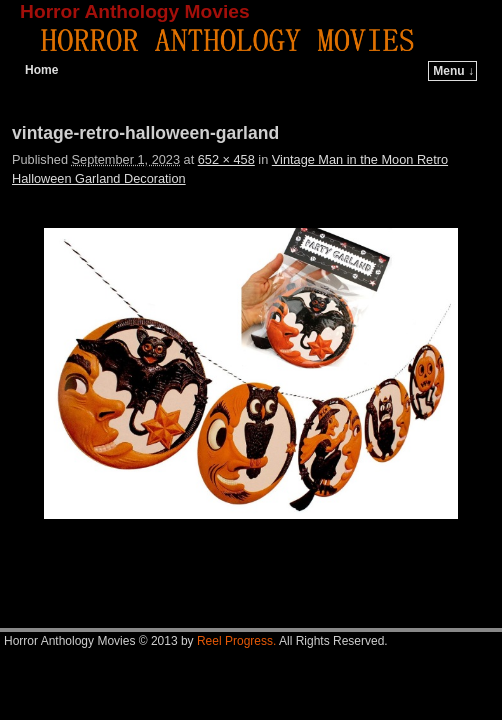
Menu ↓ (453, 71)
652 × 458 (226, 159)
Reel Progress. (236, 641)
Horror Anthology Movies (135, 11)
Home (41, 70)
